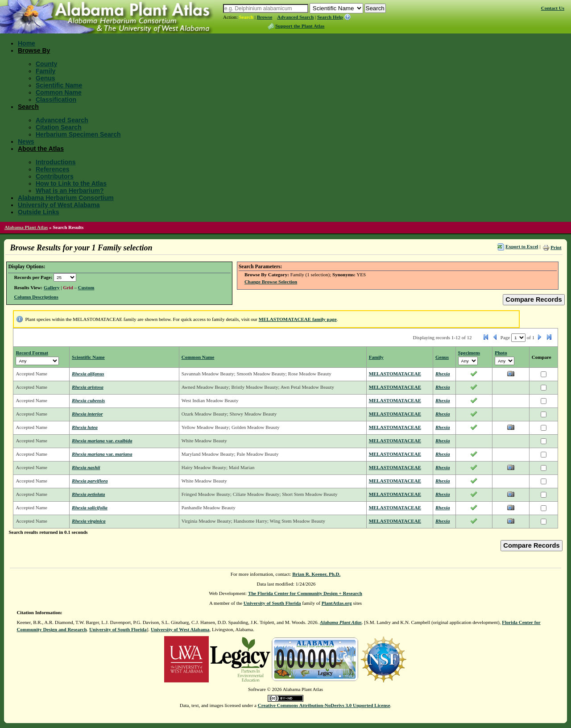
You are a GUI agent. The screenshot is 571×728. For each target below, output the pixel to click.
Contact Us (553, 8)
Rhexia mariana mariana (102, 454)
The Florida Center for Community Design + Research (305, 593)
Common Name (59, 92)
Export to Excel (522, 246)
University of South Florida (272, 603)
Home (27, 43)
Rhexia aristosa (88, 387)
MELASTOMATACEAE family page (298, 319)
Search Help (330, 17)
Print (556, 247)
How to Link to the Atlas (71, 183)
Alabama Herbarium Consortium (66, 198)
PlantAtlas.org (337, 603)
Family (46, 71)
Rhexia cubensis (88, 400)
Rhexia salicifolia (90, 508)
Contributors (55, 176)
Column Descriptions (36, 297)
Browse (265, 17)
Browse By (34, 50)
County (46, 64)
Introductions (56, 162)
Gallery (52, 287)
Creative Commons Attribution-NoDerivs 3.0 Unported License (324, 705)
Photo (501, 353)
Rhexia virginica (89, 521)
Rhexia (443, 374)
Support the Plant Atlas (300, 26)
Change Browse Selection (271, 282)
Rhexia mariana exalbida (102, 441)
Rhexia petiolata (88, 494)
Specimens (469, 353)
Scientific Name (59, 85)
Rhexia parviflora (90, 481)
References (53, 169)
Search (246, 17)
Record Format (32, 353)
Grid (68, 287)
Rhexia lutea (85, 427)
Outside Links (39, 212)
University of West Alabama (59, 205)
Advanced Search (295, 17)
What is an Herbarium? (70, 191)
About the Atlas (41, 149)
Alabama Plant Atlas (26, 227)
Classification (56, 100)
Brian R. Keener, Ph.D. (316, 574)
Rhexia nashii (86, 467)
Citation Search (59, 127)
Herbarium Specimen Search (78, 134)
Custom (86, 287)
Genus (46, 78)
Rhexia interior (87, 414)
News (26, 141)
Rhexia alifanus (88, 374)
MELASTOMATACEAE (395, 374)
